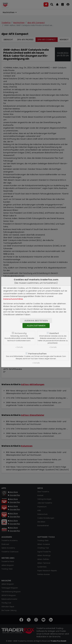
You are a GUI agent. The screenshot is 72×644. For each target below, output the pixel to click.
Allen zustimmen (36, 326)
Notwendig (21, 333)
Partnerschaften (37, 354)
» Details (19, 347)
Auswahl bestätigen (36, 321)
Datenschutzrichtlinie (13, 299)
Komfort (54, 333)
